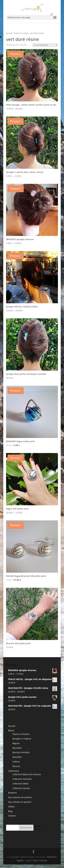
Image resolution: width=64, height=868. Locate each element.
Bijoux (11, 730)
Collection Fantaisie (22, 779)
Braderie (12, 793)
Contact (12, 816)
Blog (10, 811)
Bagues (16, 743)
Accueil (9, 33)
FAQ (35, 860)
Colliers (16, 762)
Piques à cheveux (21, 734)
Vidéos (11, 807)
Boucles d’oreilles (21, 752)
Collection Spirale (21, 788)
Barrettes (17, 748)
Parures (16, 766)
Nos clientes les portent (20, 797)
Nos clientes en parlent (20, 802)
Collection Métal (20, 784)
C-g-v (29, 860)
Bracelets (17, 757)
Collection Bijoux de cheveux (27, 774)
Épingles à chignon (22, 739)
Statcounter (6, 866)
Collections (14, 771)
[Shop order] (45, 45)
